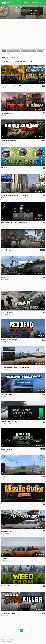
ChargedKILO (6, 342)
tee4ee (4, 588)
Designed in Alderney (7, 639)
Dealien (5, 170)
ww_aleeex (6, 279)
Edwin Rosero (6, 561)
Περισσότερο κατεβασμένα (17, 62)
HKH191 (5, 252)
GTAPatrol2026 (7, 424)
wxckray (5, 115)
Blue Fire (5, 88)
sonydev (5, 143)
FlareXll (5, 478)
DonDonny (5, 451)
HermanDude (6, 197)
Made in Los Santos (7, 641)
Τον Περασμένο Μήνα (11, 58)
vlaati (4, 506)
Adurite (4, 396)
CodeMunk (6, 225)
